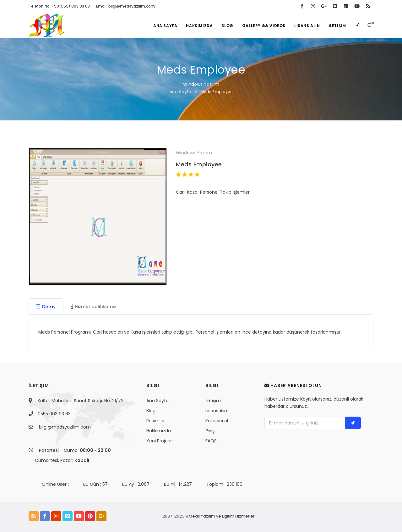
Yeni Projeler (160, 441)
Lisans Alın (307, 26)
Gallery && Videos (264, 26)
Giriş (210, 431)
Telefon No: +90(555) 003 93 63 (59, 6)
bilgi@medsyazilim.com (65, 427)
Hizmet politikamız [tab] (94, 307)
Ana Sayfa (165, 26)
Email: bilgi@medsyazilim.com (125, 6)
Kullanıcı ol (217, 421)
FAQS (211, 441)
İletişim (337, 26)
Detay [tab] (46, 307)
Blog (227, 26)
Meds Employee (217, 92)
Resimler (156, 421)
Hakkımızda (199, 26)
